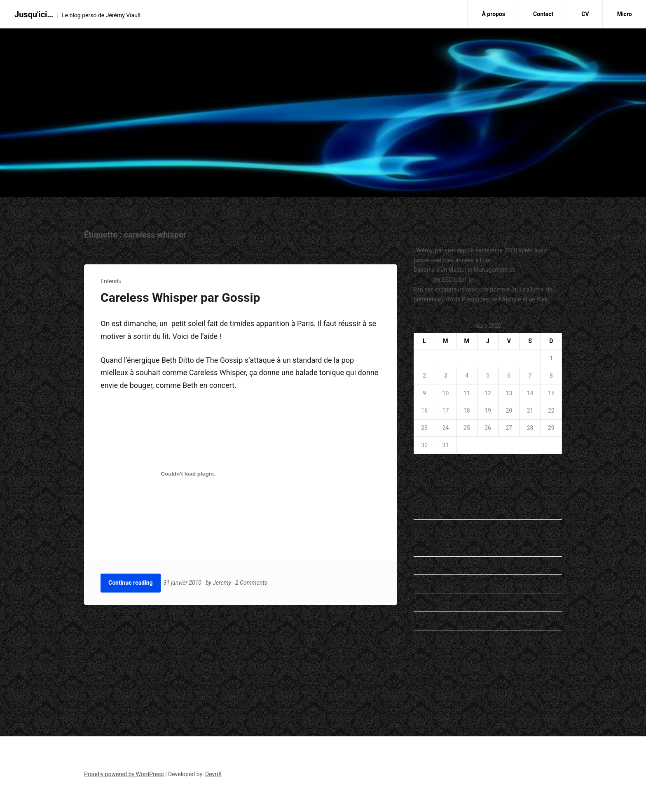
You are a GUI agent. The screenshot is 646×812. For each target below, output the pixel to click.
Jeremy (223, 583)
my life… (424, 583)
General (424, 547)
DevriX (213, 774)
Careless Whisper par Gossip (180, 297)
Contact (543, 14)
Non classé (428, 602)
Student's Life (431, 621)
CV (585, 14)
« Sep (421, 467)
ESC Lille (425, 681)
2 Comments (253, 583)
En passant (428, 510)
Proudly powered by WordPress (124, 774)
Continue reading (131, 583)
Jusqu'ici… (34, 14)
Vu (417, 639)
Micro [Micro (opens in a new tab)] (625, 14)
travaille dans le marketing (509, 280)
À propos (493, 14)
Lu (417, 565)
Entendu (111, 281)
